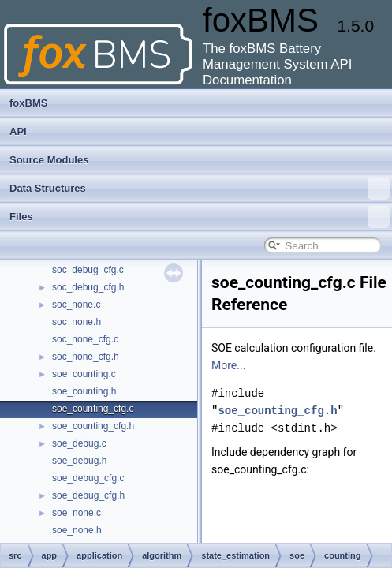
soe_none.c (77, 513)
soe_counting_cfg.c (93, 409)
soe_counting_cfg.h (93, 426)
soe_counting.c (84, 374)
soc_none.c (76, 305)
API (18, 131)
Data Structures (200, 189)
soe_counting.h (84, 391)
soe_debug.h (79, 461)
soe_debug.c (79, 443)
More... (228, 365)
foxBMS (28, 103)
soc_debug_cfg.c (88, 270)
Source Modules (49, 160)
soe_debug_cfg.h (88, 495)
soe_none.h (77, 530)
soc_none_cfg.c (85, 339)
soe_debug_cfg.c (88, 478)
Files (200, 217)
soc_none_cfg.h (86, 357)
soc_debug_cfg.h (88, 287)
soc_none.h (77, 322)
